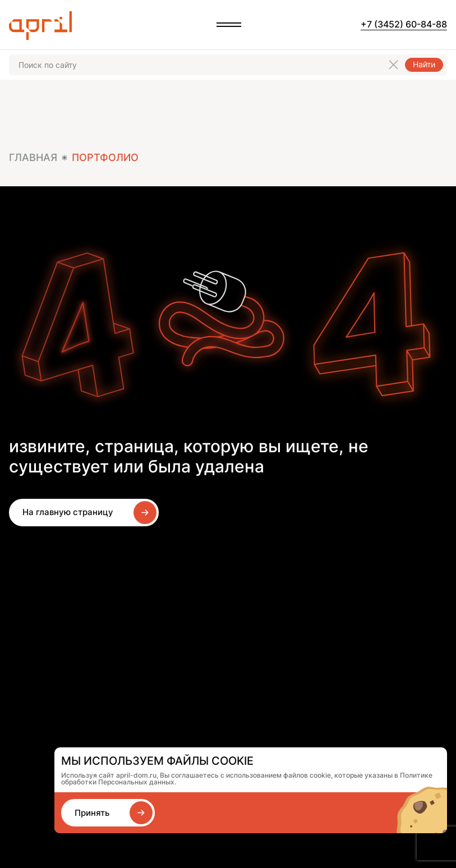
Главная (33, 157)
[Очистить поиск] (393, 65)
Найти (424, 64)
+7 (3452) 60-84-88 (404, 24)
